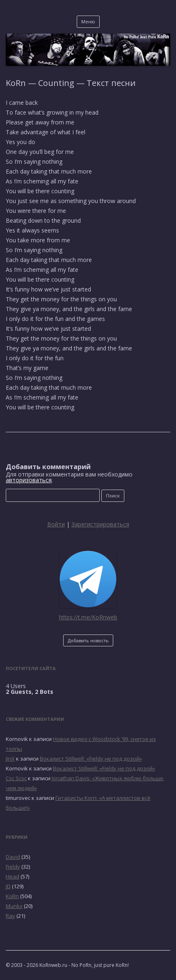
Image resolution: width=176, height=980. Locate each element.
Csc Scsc (16, 778)
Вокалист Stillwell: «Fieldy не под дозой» (91, 759)
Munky (14, 906)
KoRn (12, 896)
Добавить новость (88, 640)
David (13, 857)
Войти (56, 524)
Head (13, 876)
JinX (10, 759)
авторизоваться (29, 480)
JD (8, 886)
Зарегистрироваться (100, 524)
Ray (10, 916)
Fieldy (13, 867)
